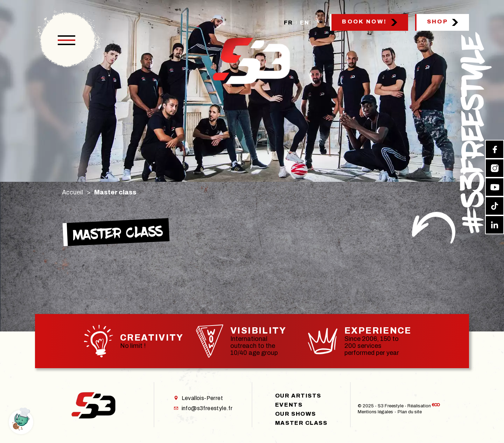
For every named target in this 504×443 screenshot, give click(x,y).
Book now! (364, 22)
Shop (437, 22)
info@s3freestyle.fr (203, 408)
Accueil (72, 192)
